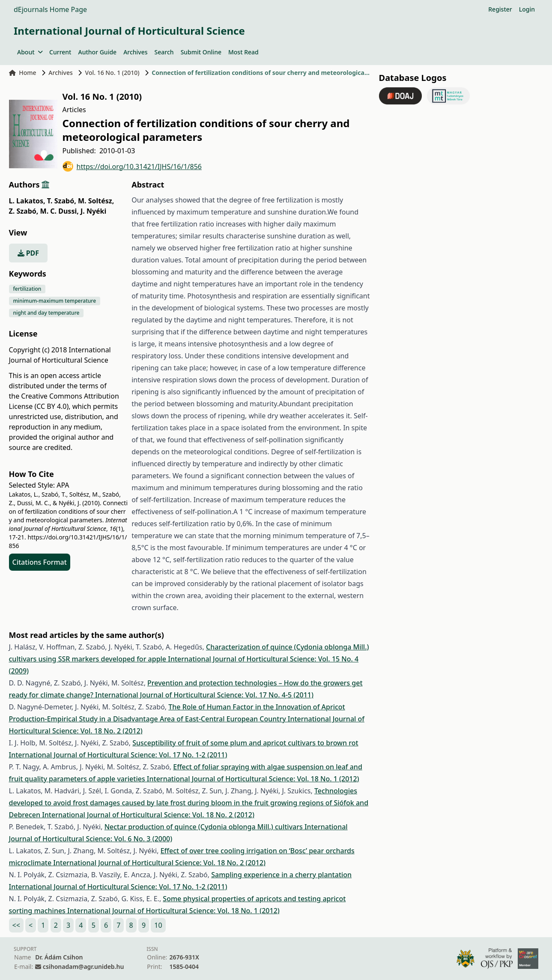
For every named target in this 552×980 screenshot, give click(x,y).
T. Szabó (62, 201)
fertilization (27, 289)
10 (158, 925)
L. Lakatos (27, 201)
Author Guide (97, 52)
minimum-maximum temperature (55, 301)
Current (60, 52)
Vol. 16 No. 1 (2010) (112, 73)
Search (164, 52)
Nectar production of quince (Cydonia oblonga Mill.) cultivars (204, 827)
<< (16, 925)
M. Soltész (96, 201)
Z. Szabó (24, 211)
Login (527, 9)
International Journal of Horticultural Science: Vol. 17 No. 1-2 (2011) (118, 755)
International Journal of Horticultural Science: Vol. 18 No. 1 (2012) (253, 779)
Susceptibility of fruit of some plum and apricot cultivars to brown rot (245, 743)
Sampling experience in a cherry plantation (281, 875)
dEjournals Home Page (50, 9)
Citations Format (40, 562)
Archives (135, 52)
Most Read (243, 52)
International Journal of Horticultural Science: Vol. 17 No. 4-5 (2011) (204, 695)
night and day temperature (46, 313)
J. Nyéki (93, 211)
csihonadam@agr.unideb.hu (83, 967)
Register (500, 9)
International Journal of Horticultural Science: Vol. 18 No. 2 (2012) (148, 815)
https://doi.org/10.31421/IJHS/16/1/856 (132, 166)
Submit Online (201, 52)
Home (23, 73)
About (30, 52)
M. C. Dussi (60, 211)
